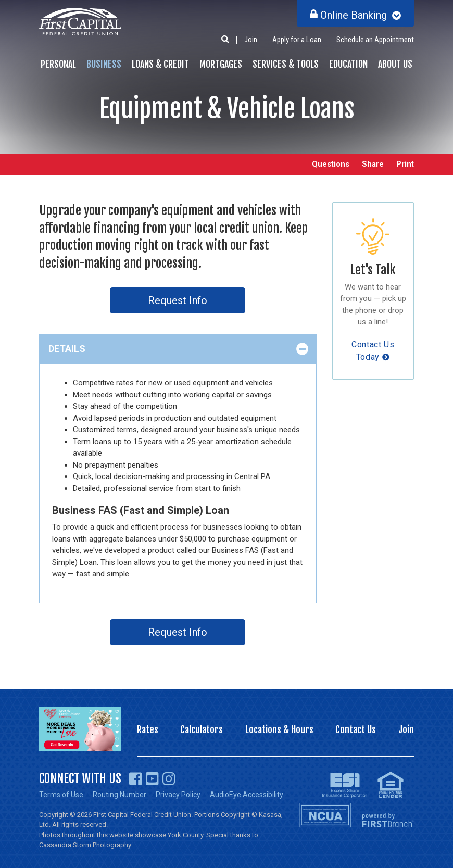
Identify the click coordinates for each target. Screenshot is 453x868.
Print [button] (405, 164)
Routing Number (119, 795)
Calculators (202, 729)
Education (348, 64)
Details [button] (67, 349)
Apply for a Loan (297, 40)
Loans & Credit (160, 64)
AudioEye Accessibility (247, 795)
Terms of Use (61, 795)
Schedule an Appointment (375, 40)
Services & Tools (286, 64)
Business (104, 64)
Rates (148, 729)
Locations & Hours (279, 729)
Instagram (169, 779)
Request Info (178, 300)
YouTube (152, 779)
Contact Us (356, 729)
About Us (395, 64)
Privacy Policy (178, 795)
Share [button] (373, 164)
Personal (58, 64)
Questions (331, 164)
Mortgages (221, 64)
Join (251, 40)
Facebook (136, 779)
